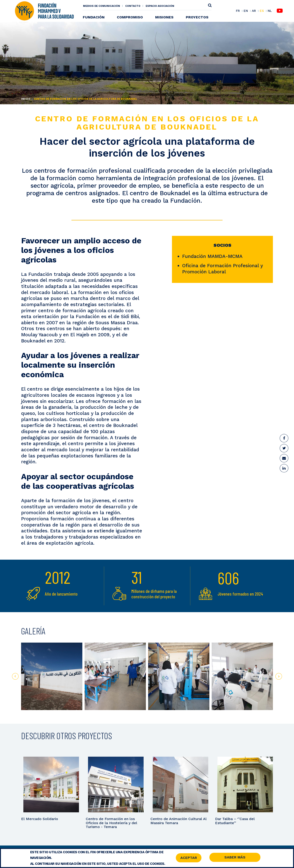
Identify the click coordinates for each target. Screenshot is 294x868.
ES (262, 11)
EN (246, 11)
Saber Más (235, 858)
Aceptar (189, 858)
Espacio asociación (160, 6)
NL (270, 11)
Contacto (133, 6)
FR (238, 11)
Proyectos (197, 17)
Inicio (26, 99)
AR (254, 11)
